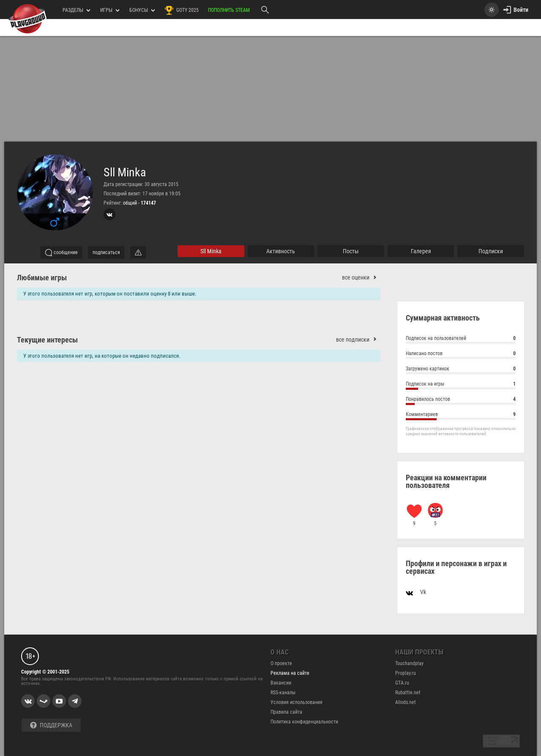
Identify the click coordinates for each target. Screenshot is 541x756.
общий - (139, 203)
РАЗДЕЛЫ (76, 10)
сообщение (61, 252)
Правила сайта (286, 712)
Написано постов (461, 355)
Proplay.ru (406, 673)
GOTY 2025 (181, 10)
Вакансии (281, 683)
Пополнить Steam (229, 10)
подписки (491, 251)
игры (110, 10)
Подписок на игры (461, 385)
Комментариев (461, 415)
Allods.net (406, 702)
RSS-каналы (283, 693)
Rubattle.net (408, 693)
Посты (351, 251)
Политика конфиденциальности (304, 722)
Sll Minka (125, 173)
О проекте (281, 663)
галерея (421, 251)
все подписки (358, 340)
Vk (416, 592)
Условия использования (296, 702)
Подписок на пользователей (461, 339)
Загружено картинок (461, 370)
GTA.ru (402, 683)
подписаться (106, 252)
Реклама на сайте (290, 673)
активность (281, 251)
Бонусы (142, 10)
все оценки (361, 278)
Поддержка (51, 725)
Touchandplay (409, 663)
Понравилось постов (461, 400)
